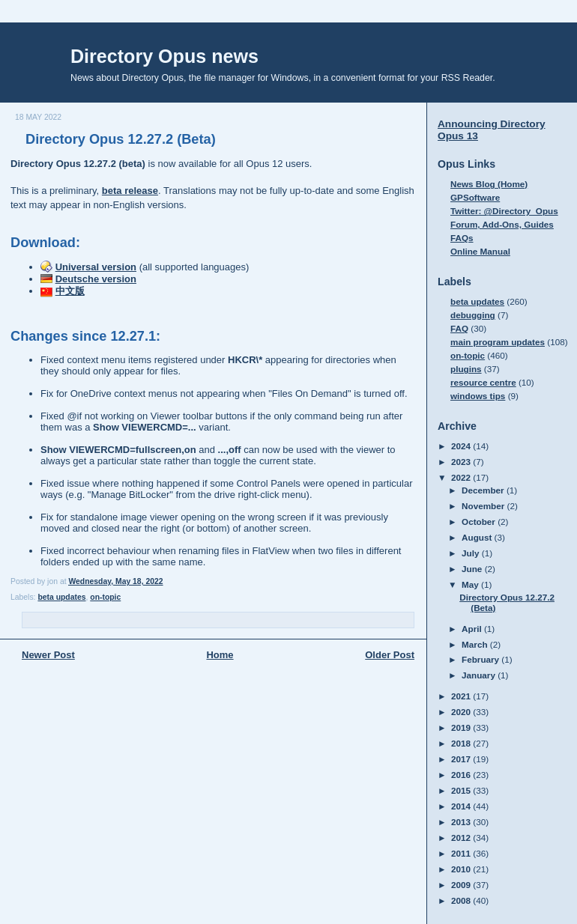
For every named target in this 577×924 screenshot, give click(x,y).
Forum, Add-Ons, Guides (502, 224)
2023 (462, 462)
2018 (462, 743)
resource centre (483, 382)
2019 (462, 727)
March (476, 644)
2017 (462, 759)
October (480, 522)
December (484, 490)
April (473, 629)
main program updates (498, 342)
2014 (462, 806)
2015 (462, 790)
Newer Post (48, 655)
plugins (466, 369)
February (481, 659)
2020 (462, 712)
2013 (462, 822)
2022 (462, 477)
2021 (462, 696)
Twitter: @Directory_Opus (504, 211)
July (472, 553)
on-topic (105, 597)
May (471, 584)
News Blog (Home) (489, 184)
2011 (462, 853)
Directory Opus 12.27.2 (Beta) (121, 139)
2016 (462, 775)
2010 (462, 869)
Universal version (96, 267)
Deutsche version (96, 279)
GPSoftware (475, 197)
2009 (462, 885)
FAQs (462, 238)
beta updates (61, 597)
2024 (462, 446)
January (480, 675)
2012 (462, 838)
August (478, 537)
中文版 (70, 291)
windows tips (478, 396)
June (473, 569)
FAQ (459, 328)
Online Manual (480, 251)
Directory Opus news (164, 56)
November (484, 506)
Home (220, 655)
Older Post (390, 655)
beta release (130, 191)
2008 (462, 900)
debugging (473, 315)
